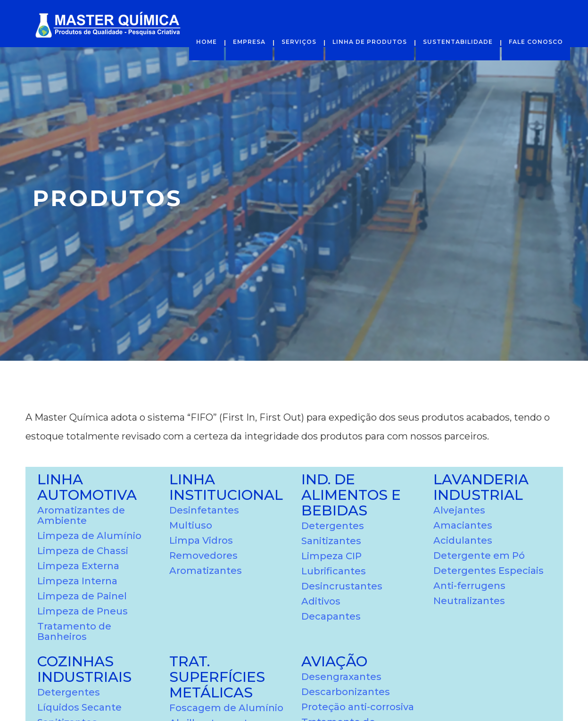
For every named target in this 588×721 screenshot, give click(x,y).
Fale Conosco (536, 42)
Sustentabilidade (458, 42)
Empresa (249, 42)
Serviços (299, 42)
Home (207, 42)
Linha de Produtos (370, 42)
